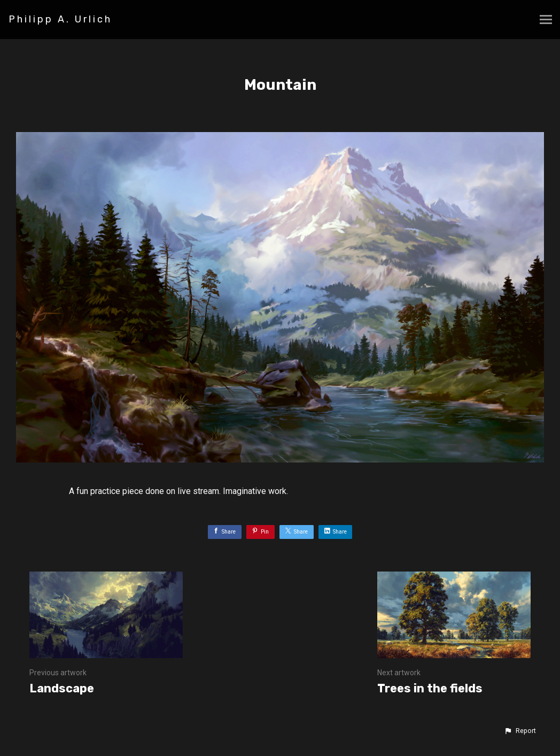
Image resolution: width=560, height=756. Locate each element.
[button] (520, 731)
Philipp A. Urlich (60, 19)
